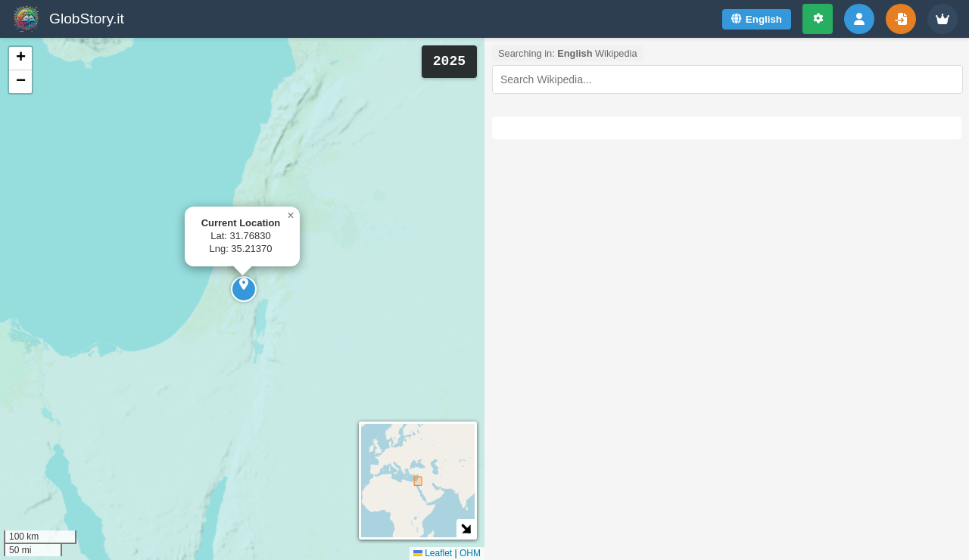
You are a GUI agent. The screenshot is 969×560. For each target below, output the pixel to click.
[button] (244, 289)
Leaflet (433, 553)
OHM (470, 553)
